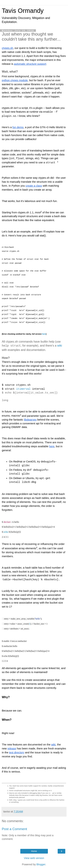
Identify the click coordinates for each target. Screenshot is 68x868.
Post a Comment (14, 829)
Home (34, 851)
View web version (34, 858)
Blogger (41, 864)
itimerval (23, 389)
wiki (60, 346)
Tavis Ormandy (23, 11)
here (44, 334)
